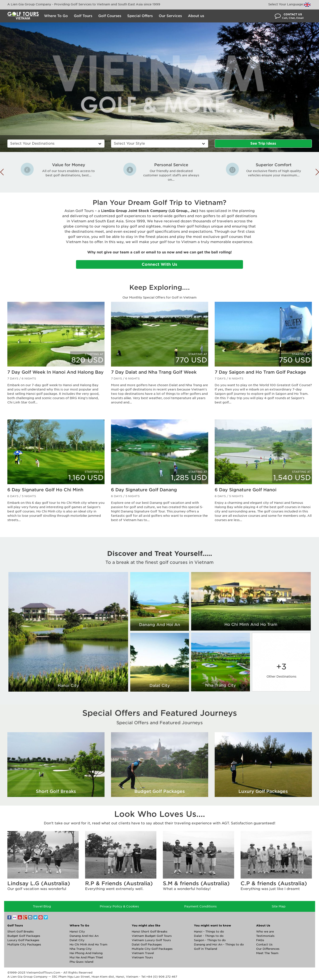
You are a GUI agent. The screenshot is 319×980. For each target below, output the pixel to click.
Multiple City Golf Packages (152, 949)
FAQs (260, 940)
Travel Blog (42, 906)
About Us (263, 925)
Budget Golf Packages (24, 936)
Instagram (30, 917)
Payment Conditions (200, 906)
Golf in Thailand (206, 949)
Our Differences (268, 949)
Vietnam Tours (142, 957)
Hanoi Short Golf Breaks (150, 932)
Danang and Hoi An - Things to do (219, 944)
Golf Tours (83, 16)
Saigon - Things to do (210, 940)
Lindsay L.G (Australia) (39, 883)
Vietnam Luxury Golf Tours (151, 940)
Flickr (15, 917)
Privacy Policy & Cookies (119, 906)
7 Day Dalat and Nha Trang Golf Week (154, 372)
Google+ (25, 917)
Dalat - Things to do (209, 936)
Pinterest (41, 917)
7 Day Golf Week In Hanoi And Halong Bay (56, 372)
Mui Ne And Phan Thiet (86, 957)
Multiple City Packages (24, 944)
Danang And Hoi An (160, 625)
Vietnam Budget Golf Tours (152, 936)
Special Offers (140, 16)
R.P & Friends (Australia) (119, 883)
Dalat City (160, 685)
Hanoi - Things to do (209, 932)
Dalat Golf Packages (147, 944)
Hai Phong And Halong (86, 953)
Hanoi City (68, 685)
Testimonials (265, 936)
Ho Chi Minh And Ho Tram (251, 624)
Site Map (279, 906)
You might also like (146, 925)
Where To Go (56, 16)
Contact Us (264, 944)
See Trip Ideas (263, 143)
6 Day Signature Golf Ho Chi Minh (45, 490)
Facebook (10, 917)
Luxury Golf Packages (23, 940)
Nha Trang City (221, 685)
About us (196, 16)
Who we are (265, 932)
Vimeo (46, 917)
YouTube (20, 917)
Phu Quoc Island (81, 962)
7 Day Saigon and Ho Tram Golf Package (260, 372)
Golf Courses (110, 16)
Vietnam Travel (143, 953)
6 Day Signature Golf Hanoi (246, 490)
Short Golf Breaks (21, 932)
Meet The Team (267, 953)
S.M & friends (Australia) (196, 883)
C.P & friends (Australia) (274, 883)
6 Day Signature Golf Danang (144, 490)
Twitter (35, 917)
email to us (156, 252)
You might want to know (213, 925)
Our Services (170, 16)
